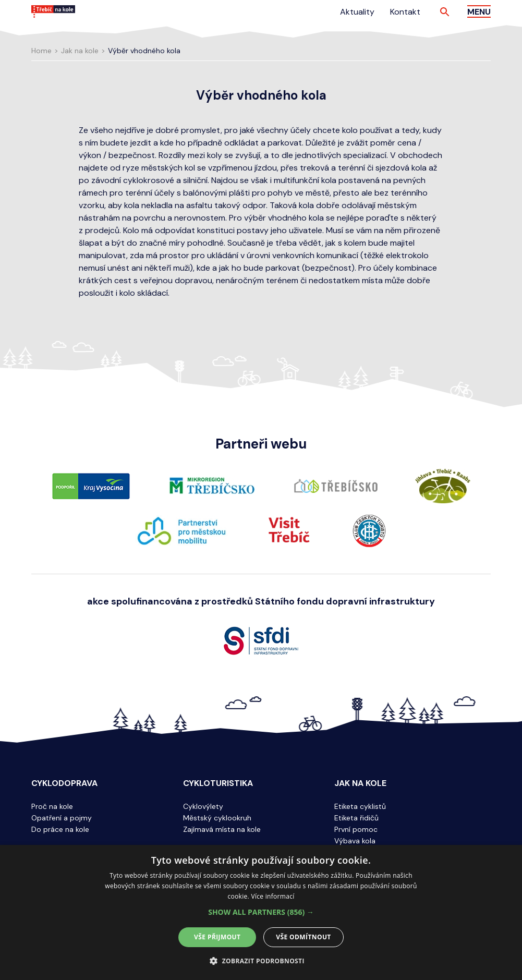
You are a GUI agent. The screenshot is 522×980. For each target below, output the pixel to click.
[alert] (261, 912)
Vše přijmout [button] (217, 937)
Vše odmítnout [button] (303, 937)
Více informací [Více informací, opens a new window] (272, 896)
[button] (261, 912)
